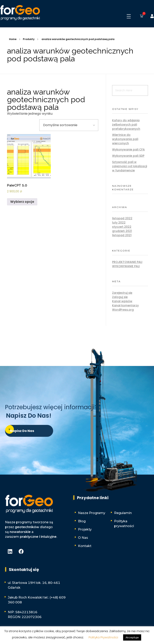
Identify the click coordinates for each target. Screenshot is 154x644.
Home (13, 39)
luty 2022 (119, 223)
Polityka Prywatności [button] (103, 637)
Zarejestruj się (122, 293)
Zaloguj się (120, 297)
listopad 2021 (122, 235)
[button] (141, 16)
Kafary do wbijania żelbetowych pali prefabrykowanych (126, 125)
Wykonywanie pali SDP (128, 156)
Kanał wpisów (122, 301)
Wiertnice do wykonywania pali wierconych (125, 139)
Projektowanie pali (127, 262)
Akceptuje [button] (132, 637)
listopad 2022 (122, 218)
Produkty (29, 39)
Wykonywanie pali (126, 266)
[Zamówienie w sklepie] (69, 125)
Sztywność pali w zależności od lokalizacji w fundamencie (130, 166)
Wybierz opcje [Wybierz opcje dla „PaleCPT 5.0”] (22, 202)
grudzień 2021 (122, 231)
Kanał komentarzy (125, 305)
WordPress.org (123, 310)
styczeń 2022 (122, 227)
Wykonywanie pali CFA (128, 149)
